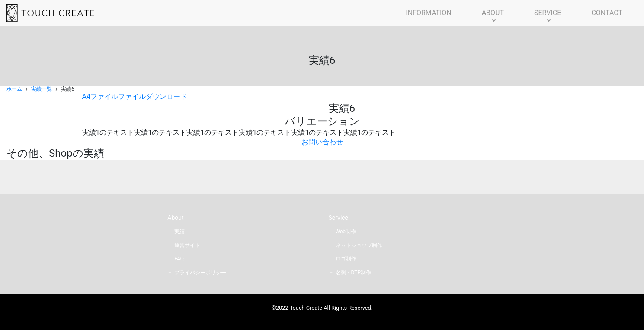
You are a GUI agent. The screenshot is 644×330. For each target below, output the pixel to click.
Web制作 (346, 232)
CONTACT (607, 13)
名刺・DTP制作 (353, 273)
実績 (179, 232)
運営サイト (187, 245)
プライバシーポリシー (200, 273)
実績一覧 (42, 89)
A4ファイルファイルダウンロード (135, 97)
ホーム (14, 89)
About (175, 218)
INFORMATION (428, 13)
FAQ (179, 259)
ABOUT (493, 13)
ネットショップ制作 (359, 245)
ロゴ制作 (346, 259)
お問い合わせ (322, 142)
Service (339, 218)
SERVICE (548, 13)
